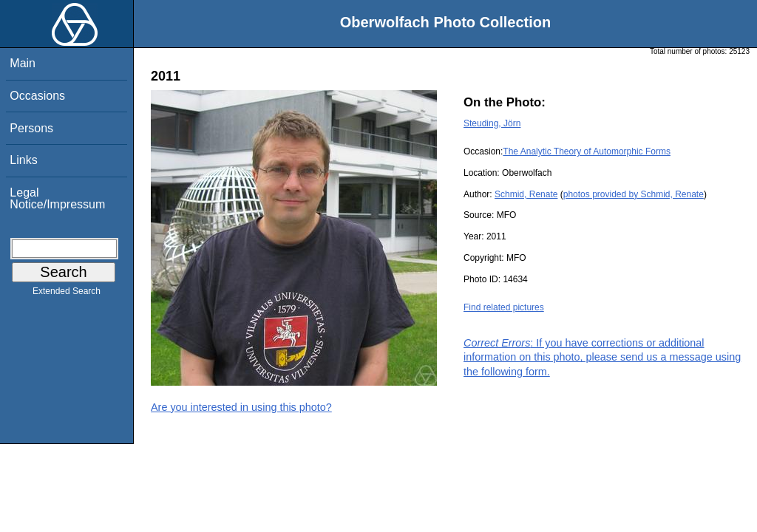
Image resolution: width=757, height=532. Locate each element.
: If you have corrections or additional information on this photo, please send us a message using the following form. (602, 357)
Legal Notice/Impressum (57, 198)
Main (23, 63)
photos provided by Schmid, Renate (634, 194)
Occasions (37, 96)
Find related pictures (504, 307)
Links (23, 160)
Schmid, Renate (526, 194)
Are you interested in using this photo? (241, 407)
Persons (31, 128)
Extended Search (67, 294)
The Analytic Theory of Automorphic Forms (587, 151)
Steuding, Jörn (492, 123)
